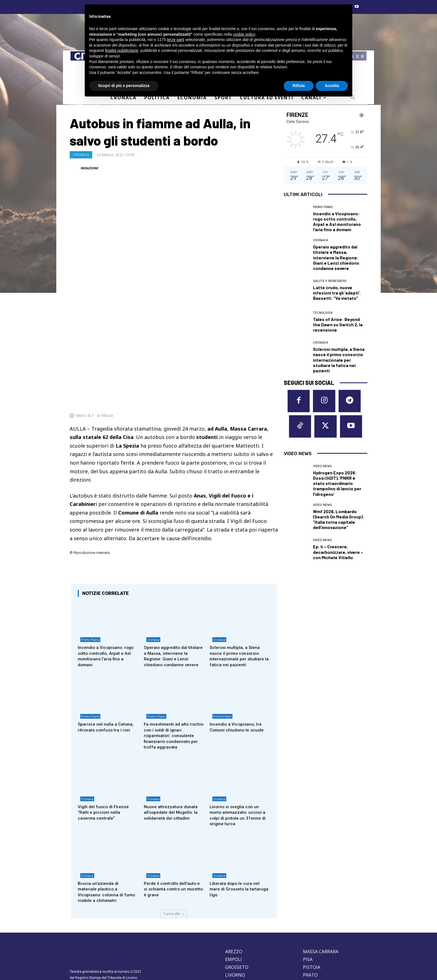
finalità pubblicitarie (122, 50)
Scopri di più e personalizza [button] (124, 86)
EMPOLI (234, 899)
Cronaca (81, 155)
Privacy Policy (105, 939)
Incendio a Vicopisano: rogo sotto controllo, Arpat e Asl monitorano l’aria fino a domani (107, 591)
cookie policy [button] (244, 34)
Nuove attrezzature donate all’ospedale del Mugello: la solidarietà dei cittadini (173, 750)
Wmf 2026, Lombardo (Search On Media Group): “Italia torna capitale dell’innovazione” (339, 522)
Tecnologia (323, 313)
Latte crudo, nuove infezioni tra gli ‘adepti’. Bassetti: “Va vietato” (337, 293)
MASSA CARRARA (321, 892)
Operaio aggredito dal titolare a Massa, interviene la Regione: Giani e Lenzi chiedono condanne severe (173, 591)
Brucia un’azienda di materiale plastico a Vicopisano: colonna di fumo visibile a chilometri (108, 831)
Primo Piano (88, 575)
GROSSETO (237, 907)
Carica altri (174, 854)
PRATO (310, 915)
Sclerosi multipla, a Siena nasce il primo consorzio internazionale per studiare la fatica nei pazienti (238, 591)
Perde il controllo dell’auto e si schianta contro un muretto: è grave (174, 829)
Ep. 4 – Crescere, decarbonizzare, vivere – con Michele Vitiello (338, 555)
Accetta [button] (332, 86)
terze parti (176, 40)
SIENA (309, 923)
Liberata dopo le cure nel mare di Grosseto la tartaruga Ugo (236, 829)
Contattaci (270, 954)
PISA (308, 899)
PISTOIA (312, 907)
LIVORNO (235, 915)
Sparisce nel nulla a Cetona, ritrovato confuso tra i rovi (107, 663)
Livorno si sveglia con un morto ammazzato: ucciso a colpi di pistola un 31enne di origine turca (239, 753)
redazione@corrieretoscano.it (93, 930)
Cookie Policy (81, 939)
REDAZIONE (89, 168)
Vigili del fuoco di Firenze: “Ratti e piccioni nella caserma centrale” (105, 750)
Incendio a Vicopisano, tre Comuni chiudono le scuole (238, 663)
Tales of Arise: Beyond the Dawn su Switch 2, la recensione (338, 324)
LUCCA (232, 923)
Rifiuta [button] (299, 86)
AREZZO (234, 892)
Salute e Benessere (330, 281)
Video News (322, 469)
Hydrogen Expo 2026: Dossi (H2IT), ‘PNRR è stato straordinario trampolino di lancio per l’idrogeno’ (337, 486)
